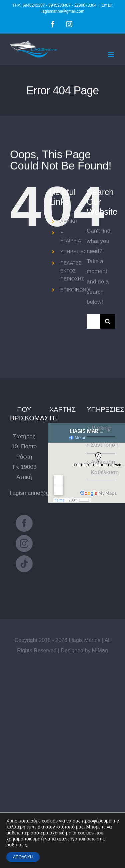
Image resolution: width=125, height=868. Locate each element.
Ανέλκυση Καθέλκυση (101, 467)
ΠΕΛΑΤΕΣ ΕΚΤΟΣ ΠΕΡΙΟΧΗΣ (72, 271)
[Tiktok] (24, 564)
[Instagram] (24, 543)
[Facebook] (24, 523)
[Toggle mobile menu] (111, 55)
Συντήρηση (101, 445)
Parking (101, 428)
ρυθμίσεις (17, 845)
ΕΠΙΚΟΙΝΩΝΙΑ (75, 290)
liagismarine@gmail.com (41, 493)
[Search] (108, 321)
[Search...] (93, 321)
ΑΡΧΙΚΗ (69, 221)
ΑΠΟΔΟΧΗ (23, 857)
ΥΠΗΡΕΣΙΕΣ (73, 252)
